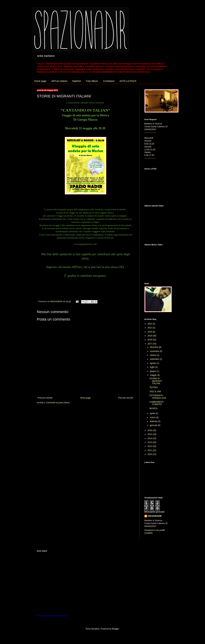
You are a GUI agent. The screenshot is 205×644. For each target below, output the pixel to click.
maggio (154, 375)
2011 (150, 450)
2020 (150, 332)
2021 (150, 328)
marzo (153, 417)
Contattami (109, 81)
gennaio (154, 425)
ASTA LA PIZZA (128, 81)
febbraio (154, 421)
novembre (155, 351)
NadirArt (77, 81)
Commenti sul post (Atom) (58, 403)
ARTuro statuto (59, 81)
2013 (150, 442)
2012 (150, 446)
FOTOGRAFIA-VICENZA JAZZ (158, 397)
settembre (155, 359)
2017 (150, 344)
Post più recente (45, 398)
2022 (150, 324)
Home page (40, 81)
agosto (153, 363)
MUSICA (153, 408)
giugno (153, 371)
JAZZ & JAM (155, 392)
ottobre (153, 355)
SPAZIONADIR (155, 516)
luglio (153, 367)
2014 (150, 438)
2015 (150, 434)
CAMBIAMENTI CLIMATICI (156, 403)
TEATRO (153, 387)
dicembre (154, 347)
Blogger (115, 629)
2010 (150, 454)
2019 (150, 336)
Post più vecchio (126, 398)
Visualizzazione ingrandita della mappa (52, 616)
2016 (150, 430)
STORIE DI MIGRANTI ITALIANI (156, 381)
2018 (150, 340)
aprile (153, 413)
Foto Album (92, 81)
